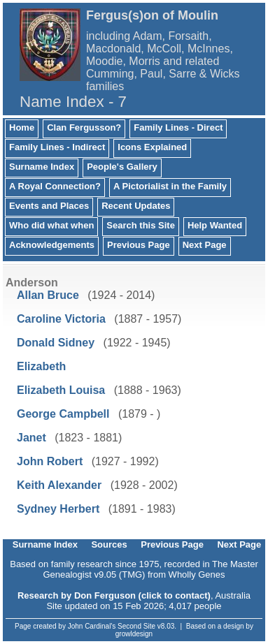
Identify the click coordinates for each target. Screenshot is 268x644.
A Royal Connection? (55, 186)
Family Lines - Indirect (57, 147)
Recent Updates (136, 206)
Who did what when (51, 225)
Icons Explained (152, 147)
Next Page (205, 245)
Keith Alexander (59, 485)
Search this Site (141, 225)
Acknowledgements (52, 245)
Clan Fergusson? (84, 127)
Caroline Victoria (61, 319)
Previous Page (139, 245)
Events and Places (49, 206)
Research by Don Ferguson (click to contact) (114, 595)
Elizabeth (41, 366)
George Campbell (63, 414)
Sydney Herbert (58, 509)
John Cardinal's (92, 626)
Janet (31, 438)
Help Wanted (215, 225)
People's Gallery (122, 167)
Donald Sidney (56, 343)
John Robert (50, 461)
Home (22, 127)
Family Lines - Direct (178, 127)
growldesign (134, 634)
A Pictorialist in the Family (170, 186)
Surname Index (42, 167)
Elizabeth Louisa (61, 390)
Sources (109, 544)
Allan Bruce (48, 295)
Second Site (136, 626)
